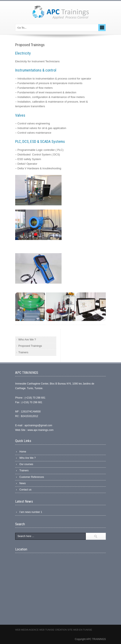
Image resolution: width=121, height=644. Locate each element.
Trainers (23, 352)
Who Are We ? (27, 340)
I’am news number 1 (31, 512)
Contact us (25, 490)
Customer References (32, 477)
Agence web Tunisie (42, 630)
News (23, 483)
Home (23, 452)
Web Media (22, 630)
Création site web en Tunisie (74, 630)
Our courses (26, 464)
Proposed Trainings (30, 346)
